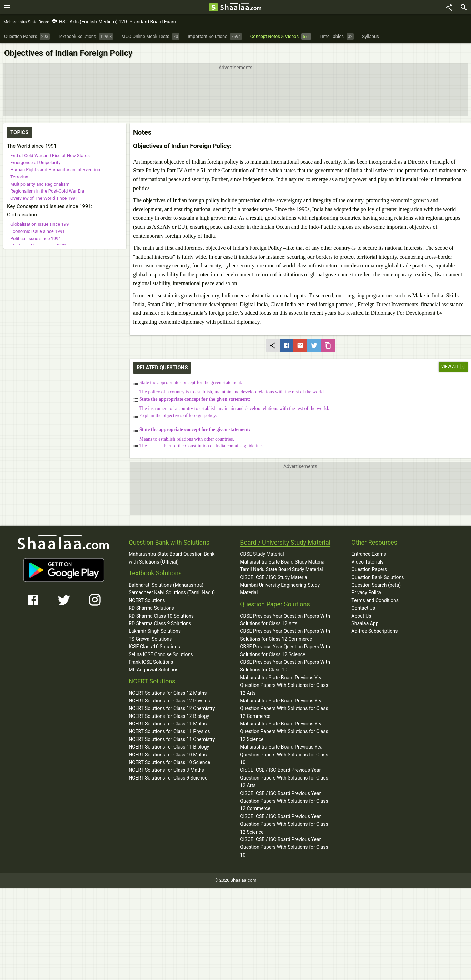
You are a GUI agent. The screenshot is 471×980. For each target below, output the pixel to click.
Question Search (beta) (376, 585)
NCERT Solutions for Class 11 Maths (168, 724)
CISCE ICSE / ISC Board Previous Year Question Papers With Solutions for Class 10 (284, 847)
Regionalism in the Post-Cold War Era (47, 191)
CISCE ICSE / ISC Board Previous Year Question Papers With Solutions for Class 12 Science (284, 824)
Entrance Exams (369, 554)
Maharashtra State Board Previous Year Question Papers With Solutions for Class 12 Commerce (284, 708)
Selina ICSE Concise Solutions (161, 654)
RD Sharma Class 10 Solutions (161, 616)
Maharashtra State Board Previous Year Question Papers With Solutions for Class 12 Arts (284, 685)
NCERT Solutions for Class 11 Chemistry (172, 739)
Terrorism (20, 177)
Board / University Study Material (285, 542)
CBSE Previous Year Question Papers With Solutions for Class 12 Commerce (285, 635)
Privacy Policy (366, 592)
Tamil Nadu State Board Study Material (281, 569)
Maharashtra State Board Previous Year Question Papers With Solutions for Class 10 (284, 755)
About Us (361, 616)
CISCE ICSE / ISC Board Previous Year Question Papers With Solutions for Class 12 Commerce (284, 801)
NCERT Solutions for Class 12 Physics (169, 701)
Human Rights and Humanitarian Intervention (55, 170)
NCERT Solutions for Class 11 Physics (169, 731)
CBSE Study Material (262, 554)
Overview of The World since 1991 (44, 198)
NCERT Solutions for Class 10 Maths (168, 755)
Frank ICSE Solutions (151, 662)
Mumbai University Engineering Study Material (280, 589)
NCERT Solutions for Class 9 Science (168, 778)
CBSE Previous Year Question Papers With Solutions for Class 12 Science (285, 650)
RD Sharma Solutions (151, 608)
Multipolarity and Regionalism (40, 184)
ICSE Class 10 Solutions (154, 647)
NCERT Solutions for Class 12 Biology (169, 716)
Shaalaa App (365, 623)
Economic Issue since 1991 (38, 231)
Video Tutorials (367, 562)
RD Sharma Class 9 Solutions (160, 623)
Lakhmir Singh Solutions (155, 631)
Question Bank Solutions (378, 577)
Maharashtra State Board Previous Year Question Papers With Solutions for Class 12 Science (284, 731)
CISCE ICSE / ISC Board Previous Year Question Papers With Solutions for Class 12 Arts (284, 778)
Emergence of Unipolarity (35, 162)
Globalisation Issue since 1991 (41, 224)
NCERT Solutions (147, 600)
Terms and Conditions (375, 600)
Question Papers (369, 569)
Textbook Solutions (155, 573)
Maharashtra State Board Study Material (283, 562)
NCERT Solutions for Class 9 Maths (166, 770)
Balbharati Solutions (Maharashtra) (166, 585)
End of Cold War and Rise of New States (50, 156)
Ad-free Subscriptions (374, 631)
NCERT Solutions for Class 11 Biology (169, 747)
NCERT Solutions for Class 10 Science (169, 762)
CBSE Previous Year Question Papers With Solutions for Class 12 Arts (285, 620)
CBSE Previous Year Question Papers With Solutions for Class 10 (285, 666)
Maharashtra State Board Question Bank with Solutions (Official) (172, 558)
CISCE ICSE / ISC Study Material (274, 577)
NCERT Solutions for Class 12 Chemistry (172, 708)
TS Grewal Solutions (150, 639)
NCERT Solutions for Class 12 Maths (168, 693)
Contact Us (363, 608)
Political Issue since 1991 (36, 239)
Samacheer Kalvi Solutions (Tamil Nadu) (172, 592)
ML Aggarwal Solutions (153, 670)
